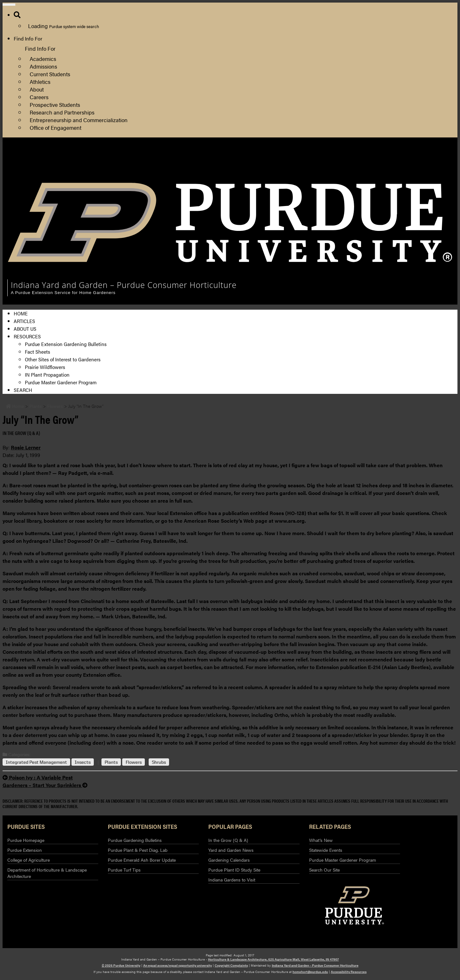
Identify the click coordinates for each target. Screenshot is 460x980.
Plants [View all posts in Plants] (111, 762)
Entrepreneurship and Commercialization (79, 120)
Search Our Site (324, 870)
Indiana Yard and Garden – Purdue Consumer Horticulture (315, 965)
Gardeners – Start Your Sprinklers (45, 785)
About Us (25, 329)
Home (21, 313)
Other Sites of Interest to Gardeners (63, 359)
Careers (39, 97)
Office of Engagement (56, 127)
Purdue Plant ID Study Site (234, 870)
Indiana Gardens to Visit (232, 880)
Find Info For (28, 38)
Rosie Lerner (26, 447)
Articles (24, 321)
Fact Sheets (37, 352)
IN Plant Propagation (47, 375)
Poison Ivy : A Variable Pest (38, 777)
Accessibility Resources (349, 972)
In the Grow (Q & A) (228, 840)
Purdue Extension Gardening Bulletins (66, 344)
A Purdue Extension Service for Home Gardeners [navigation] (63, 293)
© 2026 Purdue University (121, 965)
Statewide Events (326, 850)
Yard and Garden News (231, 850)
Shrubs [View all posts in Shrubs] (159, 762)
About (37, 89)
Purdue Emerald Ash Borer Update (142, 860)
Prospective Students (55, 104)
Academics (43, 59)
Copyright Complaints (231, 965)
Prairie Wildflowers (45, 367)
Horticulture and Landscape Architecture (405, 158)
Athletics (40, 81)
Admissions (43, 66)
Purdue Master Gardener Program (61, 382)
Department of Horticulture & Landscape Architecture (47, 873)
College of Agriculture (384, 165)
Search (23, 390)
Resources (27, 336)
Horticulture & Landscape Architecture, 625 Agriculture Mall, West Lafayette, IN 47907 (273, 959)
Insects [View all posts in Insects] (83, 762)
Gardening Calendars (229, 860)
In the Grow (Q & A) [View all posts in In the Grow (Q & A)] (21, 433)
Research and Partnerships (62, 112)
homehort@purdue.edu (310, 972)
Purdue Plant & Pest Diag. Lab (138, 850)
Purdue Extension (380, 173)
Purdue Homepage (26, 840)
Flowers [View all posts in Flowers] (134, 762)
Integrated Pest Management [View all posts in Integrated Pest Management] (36, 762)
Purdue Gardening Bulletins (135, 840)
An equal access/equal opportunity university (178, 965)
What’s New (321, 840)
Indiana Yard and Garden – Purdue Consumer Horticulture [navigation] (124, 285)
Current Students (50, 74)
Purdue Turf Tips (124, 870)
